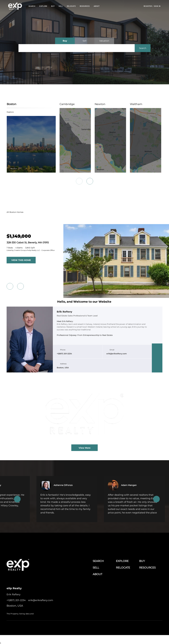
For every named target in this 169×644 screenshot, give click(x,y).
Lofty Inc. (20, 627)
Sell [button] (61, 6)
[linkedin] (157, 353)
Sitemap (148, 627)
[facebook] (157, 347)
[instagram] (157, 363)
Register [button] (148, 6)
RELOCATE (72, 6)
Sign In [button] (157, 6)
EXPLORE (44, 6)
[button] (15, 6)
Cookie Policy (106, 627)
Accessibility (158, 627)
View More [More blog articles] (85, 448)
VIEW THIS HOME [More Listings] (21, 260)
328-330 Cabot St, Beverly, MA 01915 (28, 243)
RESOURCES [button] (85, 6)
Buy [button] (53, 6)
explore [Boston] (10, 112)
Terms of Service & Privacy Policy (87, 627)
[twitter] (157, 358)
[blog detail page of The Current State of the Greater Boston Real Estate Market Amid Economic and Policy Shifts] (84, 416)
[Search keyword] (77, 48)
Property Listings (137, 627)
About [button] (97, 6)
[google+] (157, 369)
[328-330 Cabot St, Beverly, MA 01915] (19, 236)
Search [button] (32, 6)
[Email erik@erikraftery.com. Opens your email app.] (41, 600)
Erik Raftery (64, 312)
